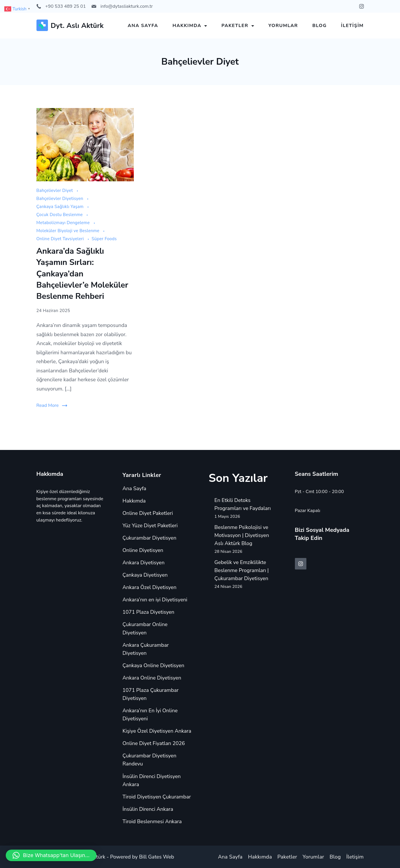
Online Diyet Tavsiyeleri (61, 239)
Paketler (238, 26)
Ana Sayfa (143, 26)
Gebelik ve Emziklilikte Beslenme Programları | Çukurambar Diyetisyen (242, 570)
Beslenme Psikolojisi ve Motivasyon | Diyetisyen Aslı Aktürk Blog (242, 535)
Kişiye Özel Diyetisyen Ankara (157, 731)
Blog (320, 26)
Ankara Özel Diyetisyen (150, 587)
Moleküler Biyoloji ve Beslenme (69, 231)
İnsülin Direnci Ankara (148, 809)
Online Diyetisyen (143, 550)
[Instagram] (362, 6)
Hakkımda (190, 26)
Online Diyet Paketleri (148, 513)
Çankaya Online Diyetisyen (153, 665)
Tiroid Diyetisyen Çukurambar (157, 797)
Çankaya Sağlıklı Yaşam (61, 207)
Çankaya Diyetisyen (145, 575)
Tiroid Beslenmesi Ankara (152, 821)
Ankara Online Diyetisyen (152, 678)
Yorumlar (283, 26)
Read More (48, 405)
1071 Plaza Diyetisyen (149, 612)
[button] (51, 855)
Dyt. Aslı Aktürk (77, 26)
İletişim (352, 26)
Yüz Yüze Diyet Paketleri (150, 526)
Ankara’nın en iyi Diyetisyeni (155, 600)
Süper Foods (104, 239)
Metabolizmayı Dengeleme (64, 223)
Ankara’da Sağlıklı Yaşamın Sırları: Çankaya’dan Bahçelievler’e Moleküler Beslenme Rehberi (82, 274)
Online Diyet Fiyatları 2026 (154, 743)
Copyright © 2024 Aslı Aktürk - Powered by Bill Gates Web (105, 857)
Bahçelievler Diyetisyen (60, 199)
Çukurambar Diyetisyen (150, 538)
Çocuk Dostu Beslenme (60, 215)
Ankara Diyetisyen (144, 563)
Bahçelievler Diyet (55, 190)
